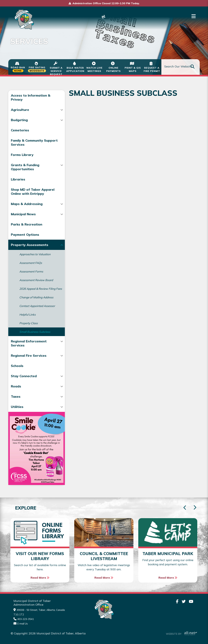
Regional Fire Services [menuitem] (29, 366)
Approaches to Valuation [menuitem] (35, 258)
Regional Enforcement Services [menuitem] (29, 354)
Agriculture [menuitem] (20, 110)
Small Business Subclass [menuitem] (35, 343)
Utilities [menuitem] (17, 418)
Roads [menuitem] (16, 397)
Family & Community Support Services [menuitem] (27, 142)
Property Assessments (57, 81)
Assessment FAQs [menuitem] (31, 267)
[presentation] (195, 508)
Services (26, 81)
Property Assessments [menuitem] (30, 249)
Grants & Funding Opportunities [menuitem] (25, 167)
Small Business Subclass (101, 81)
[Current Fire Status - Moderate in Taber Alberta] (37, 67)
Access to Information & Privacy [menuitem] (31, 97)
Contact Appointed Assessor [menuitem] (31, 315)
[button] (53, 110)
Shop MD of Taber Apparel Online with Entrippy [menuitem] (27, 194)
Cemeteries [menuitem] (20, 130)
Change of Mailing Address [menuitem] (36, 305)
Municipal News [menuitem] (23, 218)
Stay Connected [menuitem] (24, 387)
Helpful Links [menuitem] (27, 325)
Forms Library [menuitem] (22, 155)
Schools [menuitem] (17, 377)
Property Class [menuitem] (29, 334)
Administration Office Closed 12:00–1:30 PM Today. (106, 3)
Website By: (182, 633)
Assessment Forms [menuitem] (31, 276)
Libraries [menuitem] (18, 179)
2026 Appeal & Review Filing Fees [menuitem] (34, 294)
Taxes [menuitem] (16, 407)
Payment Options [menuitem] (25, 239)
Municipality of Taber (24, 20)
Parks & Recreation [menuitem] (27, 228)
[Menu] (194, 16)
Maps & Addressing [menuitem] (27, 208)
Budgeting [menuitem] (19, 120)
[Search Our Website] (181, 67)
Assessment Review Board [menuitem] (36, 284)
